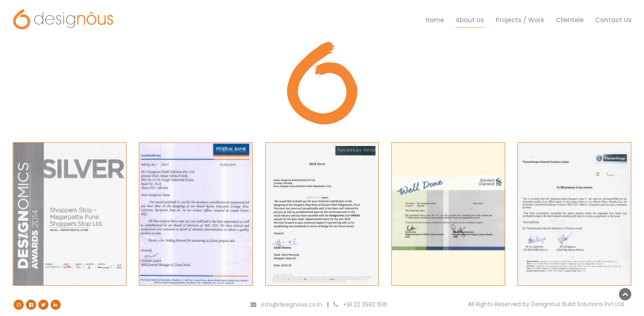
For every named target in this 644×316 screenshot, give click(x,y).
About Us (470, 20)
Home (435, 20)
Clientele (570, 20)
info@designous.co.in (286, 304)
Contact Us (613, 20)
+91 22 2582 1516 (360, 304)
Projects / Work (520, 20)
